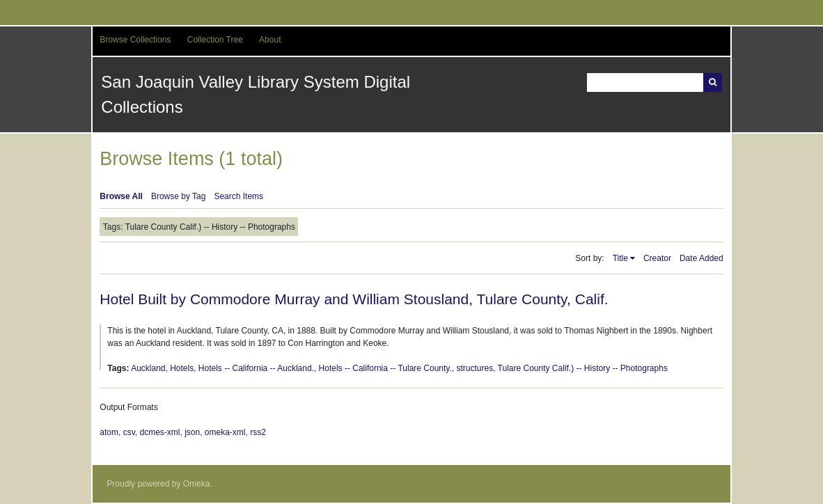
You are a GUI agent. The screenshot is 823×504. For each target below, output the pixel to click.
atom (109, 432)
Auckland (148, 368)
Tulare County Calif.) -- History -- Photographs (583, 368)
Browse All (121, 196)
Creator (657, 258)
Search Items (238, 196)
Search (713, 82)
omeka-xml (225, 432)
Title (620, 258)
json (192, 432)
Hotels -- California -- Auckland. (256, 368)
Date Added (701, 258)
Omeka (197, 484)
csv (129, 432)
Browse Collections (135, 40)
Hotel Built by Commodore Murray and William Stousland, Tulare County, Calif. (354, 299)
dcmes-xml (159, 432)
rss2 (258, 432)
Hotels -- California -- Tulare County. (385, 368)
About (270, 40)
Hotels (182, 368)
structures (475, 368)
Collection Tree (215, 40)
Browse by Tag (179, 196)
